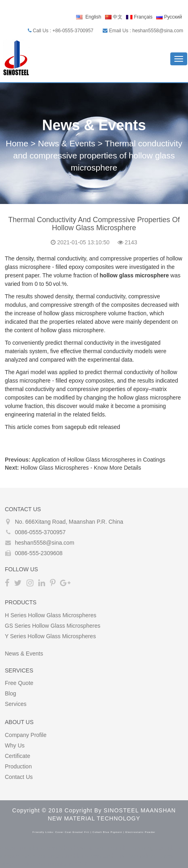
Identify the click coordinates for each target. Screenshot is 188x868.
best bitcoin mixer (96, 848)
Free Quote (19, 683)
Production (18, 766)
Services (16, 704)
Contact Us (19, 777)
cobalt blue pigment (107, 832)
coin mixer (33, 856)
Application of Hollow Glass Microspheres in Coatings (98, 460)
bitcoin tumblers (105, 856)
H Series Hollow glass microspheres (51, 615)
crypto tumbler (65, 856)
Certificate (18, 756)
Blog (10, 693)
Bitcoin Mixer (56, 848)
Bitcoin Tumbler (19, 848)
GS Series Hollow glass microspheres (53, 626)
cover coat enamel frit (72, 832)
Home (17, 143)
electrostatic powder (140, 832)
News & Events (66, 143)
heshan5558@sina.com (44, 543)
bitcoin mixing (137, 848)
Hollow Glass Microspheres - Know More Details (81, 468)
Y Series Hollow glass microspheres (50, 636)
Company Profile (26, 735)
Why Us (15, 745)
